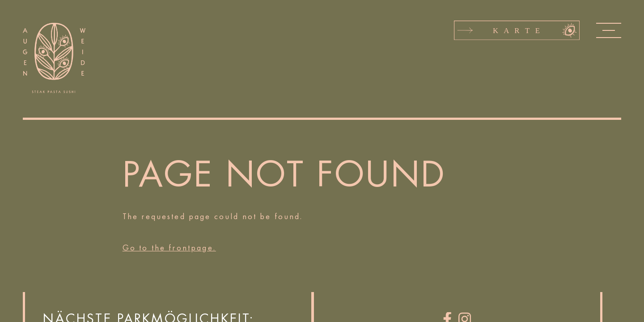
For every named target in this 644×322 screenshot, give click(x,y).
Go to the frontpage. (169, 248)
